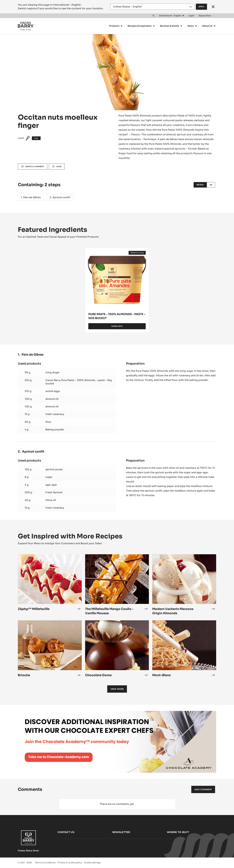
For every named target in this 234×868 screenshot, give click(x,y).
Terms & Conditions (45, 863)
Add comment (203, 789)
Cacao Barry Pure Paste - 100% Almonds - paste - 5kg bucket (79, 382)
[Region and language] (152, 7)
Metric (200, 185)
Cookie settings (92, 863)
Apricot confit (61, 197)
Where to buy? (178, 832)
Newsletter (121, 832)
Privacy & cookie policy (70, 863)
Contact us (66, 832)
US (211, 185)
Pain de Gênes (32, 197)
